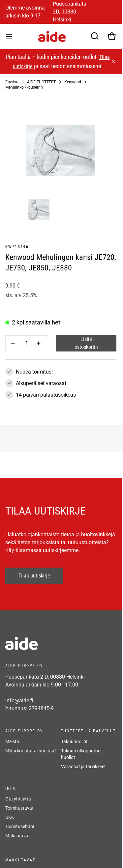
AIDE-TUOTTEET (41, 82)
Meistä (12, 742)
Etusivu (12, 82)
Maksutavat (18, 836)
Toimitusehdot (20, 826)
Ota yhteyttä (18, 799)
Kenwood (73, 82)
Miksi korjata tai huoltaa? (31, 751)
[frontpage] (61, 643)
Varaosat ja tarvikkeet (83, 767)
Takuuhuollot (74, 742)
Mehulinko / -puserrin (24, 87)
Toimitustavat (19, 808)
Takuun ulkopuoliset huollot (81, 754)
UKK (10, 817)
